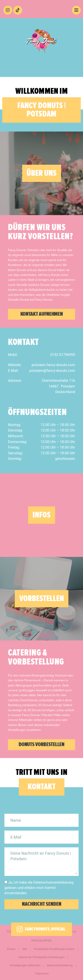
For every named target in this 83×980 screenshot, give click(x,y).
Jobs (24, 949)
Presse (11, 949)
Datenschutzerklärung (60, 965)
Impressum (42, 974)
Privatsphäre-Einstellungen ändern (54, 949)
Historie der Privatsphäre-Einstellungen (41, 957)
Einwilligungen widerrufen (25, 965)
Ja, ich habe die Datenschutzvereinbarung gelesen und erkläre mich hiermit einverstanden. (39, 888)
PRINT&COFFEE (41, 941)
